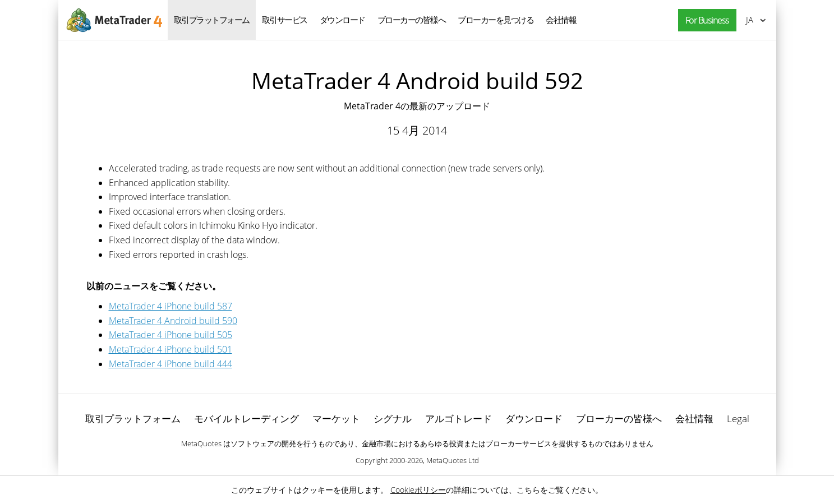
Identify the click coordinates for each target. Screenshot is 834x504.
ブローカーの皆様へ (412, 20)
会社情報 (561, 20)
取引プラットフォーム (212, 20)
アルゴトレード (459, 419)
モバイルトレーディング (246, 419)
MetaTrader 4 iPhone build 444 (171, 364)
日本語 (750, 20)
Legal (738, 419)
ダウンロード (342, 20)
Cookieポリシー (418, 490)
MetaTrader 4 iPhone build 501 (171, 349)
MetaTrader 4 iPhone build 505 (171, 335)
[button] (704, 20)
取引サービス (285, 20)
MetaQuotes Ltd (453, 460)
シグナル (393, 419)
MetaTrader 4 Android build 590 (173, 321)
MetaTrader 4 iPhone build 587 (171, 306)
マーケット (336, 419)
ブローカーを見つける (496, 20)
